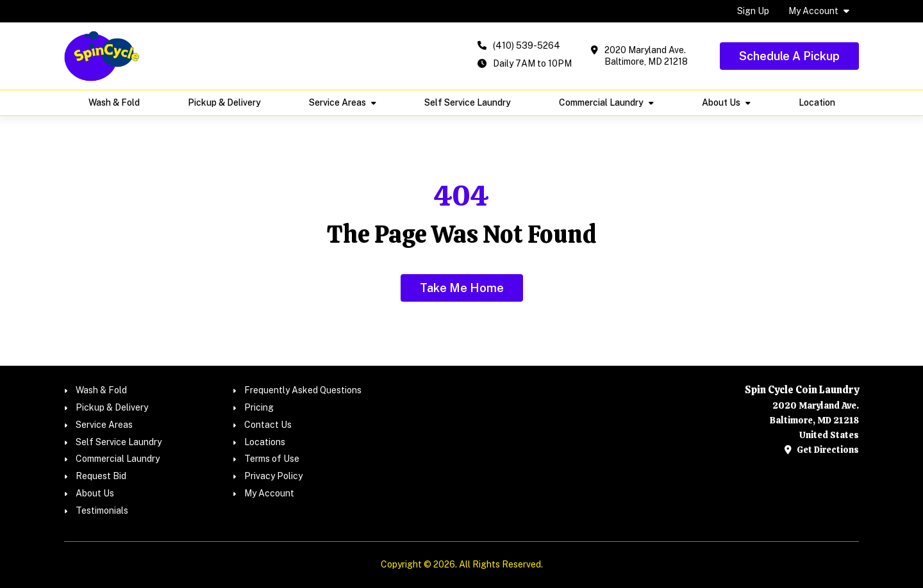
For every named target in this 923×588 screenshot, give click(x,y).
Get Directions (822, 450)
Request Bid (101, 476)
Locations (265, 442)
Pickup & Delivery (224, 102)
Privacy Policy (273, 476)
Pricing (259, 407)
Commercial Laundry (601, 102)
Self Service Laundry (468, 102)
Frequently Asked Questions (303, 390)
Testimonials (102, 510)
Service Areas (337, 102)
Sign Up (753, 11)
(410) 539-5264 (527, 45)
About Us (721, 102)
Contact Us (268, 425)
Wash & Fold (114, 102)
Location (817, 102)
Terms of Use (272, 459)
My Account (813, 11)
